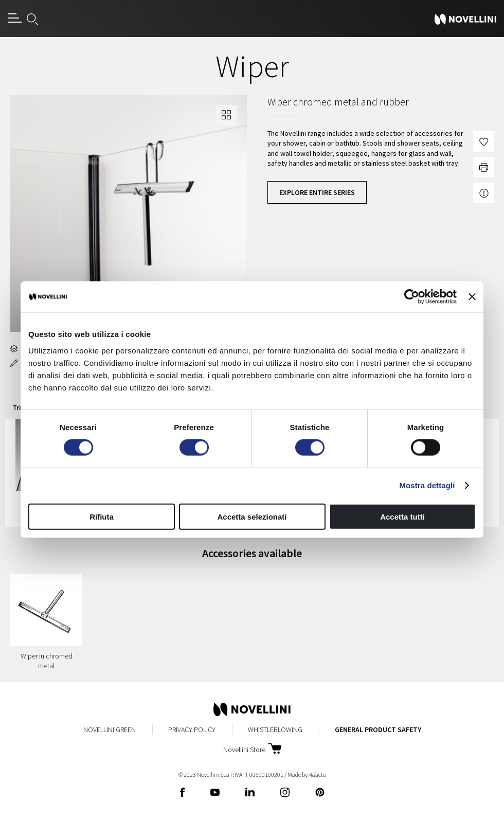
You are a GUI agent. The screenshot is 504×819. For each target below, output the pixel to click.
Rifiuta (102, 516)
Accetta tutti (402, 516)
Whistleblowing (275, 729)
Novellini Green (110, 729)
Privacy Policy (192, 729)
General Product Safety (378, 729)
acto (317, 775)
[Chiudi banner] (472, 297)
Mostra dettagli (427, 485)
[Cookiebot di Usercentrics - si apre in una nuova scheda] (412, 297)
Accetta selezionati (252, 516)
